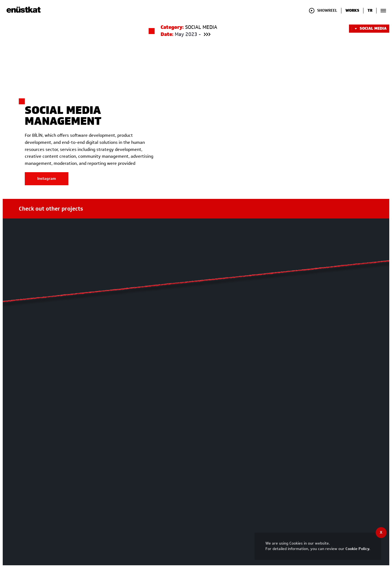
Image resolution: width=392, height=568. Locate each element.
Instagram (47, 182)
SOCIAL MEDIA (369, 29)
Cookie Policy (357, 549)
